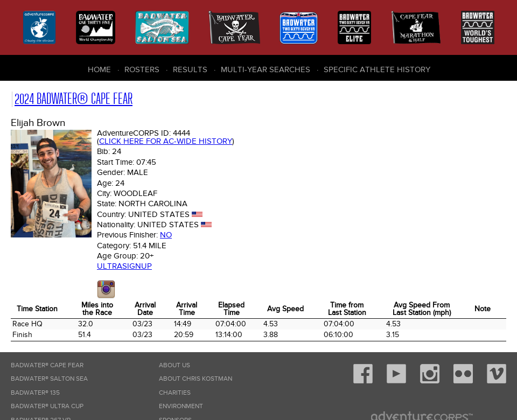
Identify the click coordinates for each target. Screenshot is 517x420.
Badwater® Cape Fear (47, 365)
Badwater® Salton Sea (49, 379)
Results (190, 69)
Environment (181, 406)
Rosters (142, 69)
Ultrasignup (124, 266)
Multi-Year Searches (266, 69)
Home (99, 69)
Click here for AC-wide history (166, 141)
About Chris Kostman (195, 379)
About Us (174, 365)
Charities (175, 393)
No (166, 235)
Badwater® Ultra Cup (47, 406)
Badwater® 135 (35, 393)
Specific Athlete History (377, 69)
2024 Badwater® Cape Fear (74, 99)
